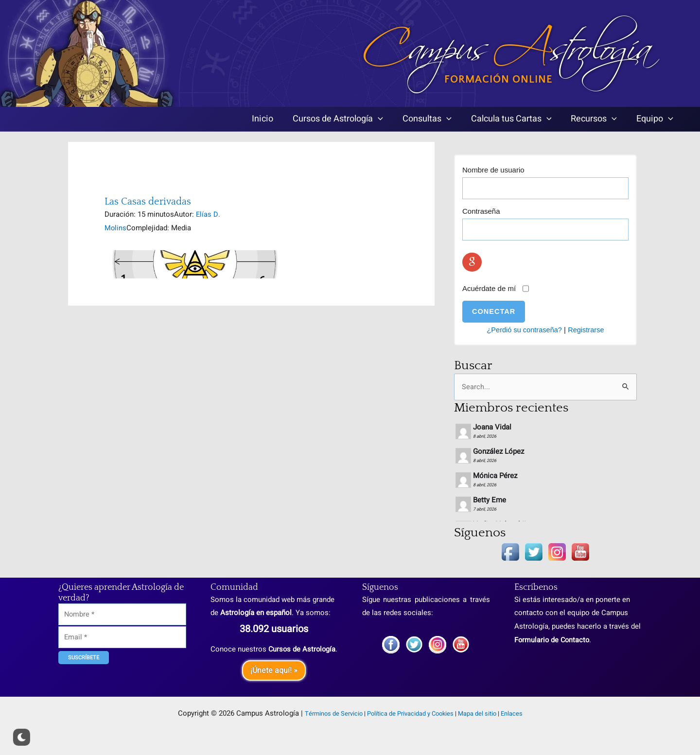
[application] (413, 119)
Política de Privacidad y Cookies (410, 714)
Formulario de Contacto (553, 626)
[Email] (122, 625)
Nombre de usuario (493, 170)
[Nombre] (122, 601)
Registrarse (587, 330)
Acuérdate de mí (489, 288)
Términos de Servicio (334, 714)
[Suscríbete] (84, 646)
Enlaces (512, 714)
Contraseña (481, 211)
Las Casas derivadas (148, 202)
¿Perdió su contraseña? (524, 330)
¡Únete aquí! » (274, 670)
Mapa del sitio (477, 714)
